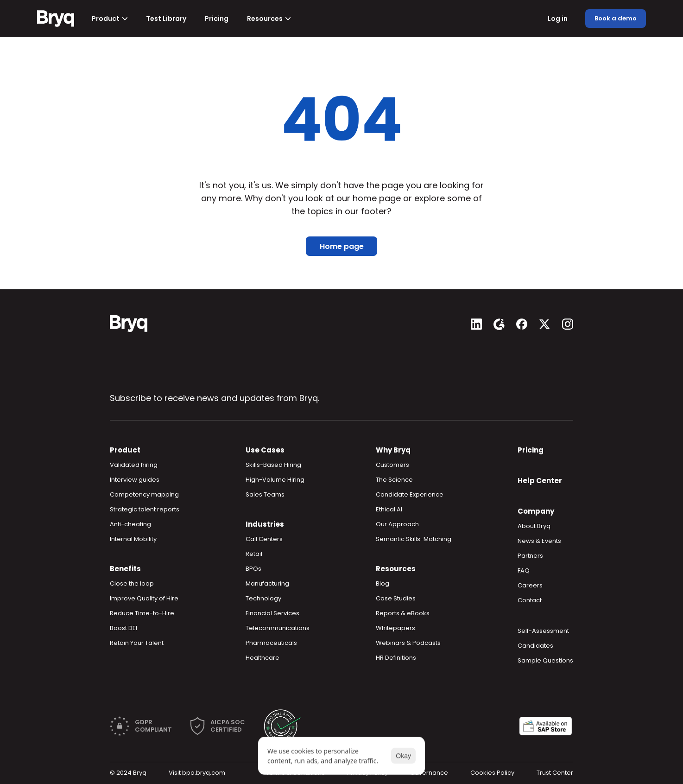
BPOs (253, 569)
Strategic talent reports (145, 509)
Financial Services (272, 613)
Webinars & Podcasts (408, 643)
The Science (394, 480)
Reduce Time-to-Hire (142, 613)
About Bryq (534, 526)
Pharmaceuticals (271, 643)
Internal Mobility (133, 539)
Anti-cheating (130, 524)
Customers (392, 465)
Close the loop (132, 583)
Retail (254, 554)
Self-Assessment (543, 631)
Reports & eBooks (403, 613)
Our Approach (397, 524)
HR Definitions (396, 658)
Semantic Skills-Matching (414, 539)
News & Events (539, 541)
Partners (530, 556)
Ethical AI (389, 509)
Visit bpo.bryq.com (197, 773)
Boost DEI (123, 628)
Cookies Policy (492, 773)
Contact (530, 600)
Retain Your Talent (137, 643)
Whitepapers (395, 628)
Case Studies (396, 598)
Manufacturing (267, 583)
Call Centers (264, 539)
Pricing (531, 450)
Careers (530, 585)
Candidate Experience (410, 494)
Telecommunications (278, 628)
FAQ (524, 570)
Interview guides (135, 480)
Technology (263, 598)
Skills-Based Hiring (273, 465)
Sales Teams (265, 494)
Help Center (540, 481)
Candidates (535, 646)
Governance (429, 773)
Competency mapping (144, 494)
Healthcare (262, 658)
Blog (383, 583)
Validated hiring (134, 465)
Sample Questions (545, 660)
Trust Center (555, 773)
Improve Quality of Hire (144, 598)
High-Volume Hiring (275, 480)
